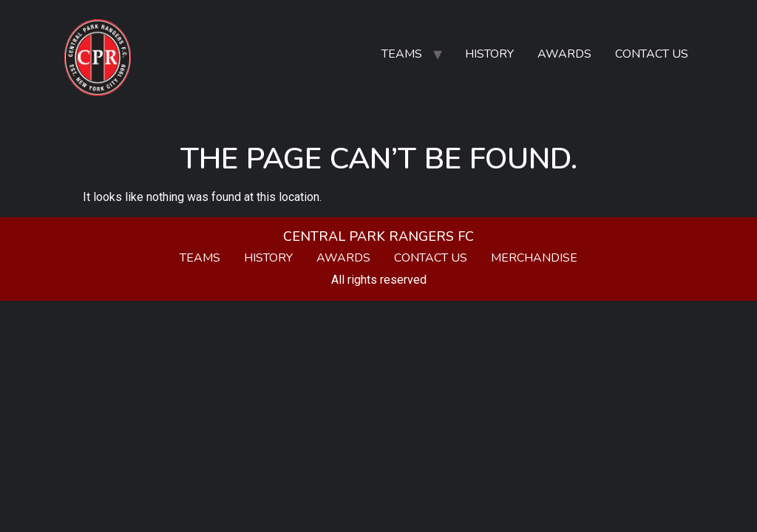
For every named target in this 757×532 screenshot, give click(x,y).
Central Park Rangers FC (378, 236)
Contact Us (652, 54)
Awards (564, 54)
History (489, 54)
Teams (402, 54)
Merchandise (534, 258)
